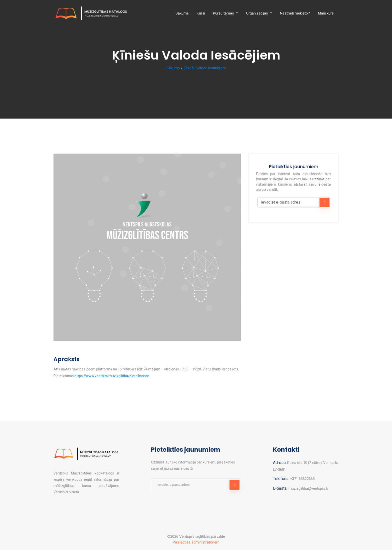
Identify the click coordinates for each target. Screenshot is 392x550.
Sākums (182, 13)
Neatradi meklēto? (295, 13)
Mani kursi (326, 13)
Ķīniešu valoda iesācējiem (205, 68)
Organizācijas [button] (257, 13)
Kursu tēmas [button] (224, 13)
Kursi (201, 13)
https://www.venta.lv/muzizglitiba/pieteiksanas (112, 376)
